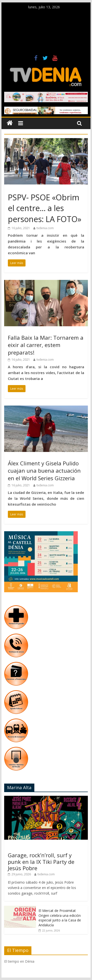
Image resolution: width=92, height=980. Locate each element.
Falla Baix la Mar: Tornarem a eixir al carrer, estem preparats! (46, 345)
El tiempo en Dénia (19, 961)
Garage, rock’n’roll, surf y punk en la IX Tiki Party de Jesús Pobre (41, 862)
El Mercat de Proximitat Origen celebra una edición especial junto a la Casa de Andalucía (60, 918)
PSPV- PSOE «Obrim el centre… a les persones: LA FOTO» (45, 208)
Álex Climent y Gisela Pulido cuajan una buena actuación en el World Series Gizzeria (44, 471)
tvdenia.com (45, 228)
